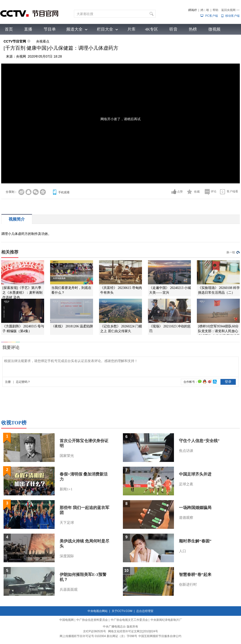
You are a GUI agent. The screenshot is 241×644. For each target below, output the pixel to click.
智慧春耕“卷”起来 (195, 575)
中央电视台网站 (98, 611)
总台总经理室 (145, 611)
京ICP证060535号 (94, 631)
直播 (28, 29)
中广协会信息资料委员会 (92, 620)
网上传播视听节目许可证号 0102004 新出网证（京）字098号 (98, 636)
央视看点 (43, 41)
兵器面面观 (69, 590)
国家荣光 (67, 456)
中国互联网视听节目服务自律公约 (160, 636)
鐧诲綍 (193, 10)
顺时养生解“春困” (195, 541)
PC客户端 (212, 16)
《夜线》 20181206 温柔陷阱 (72, 326)
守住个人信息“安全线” (199, 441)
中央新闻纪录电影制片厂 (166, 620)
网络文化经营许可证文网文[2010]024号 (133, 631)
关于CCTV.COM (122, 611)
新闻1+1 (66, 489)
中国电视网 (67, 620)
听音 (173, 29)
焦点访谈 (186, 451)
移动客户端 (232, 16)
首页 (9, 29)
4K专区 (152, 29)
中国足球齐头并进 (195, 474)
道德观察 (186, 518)
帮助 (215, 10)
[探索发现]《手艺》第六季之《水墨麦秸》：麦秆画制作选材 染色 (22, 293)
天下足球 (67, 523)
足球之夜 (186, 484)
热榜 (193, 29)
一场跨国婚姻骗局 (195, 508)
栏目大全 (105, 29)
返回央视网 (230, 10)
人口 (183, 551)
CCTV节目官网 (15, 41)
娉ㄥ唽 (205, 10)
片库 (131, 29)
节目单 (50, 29)
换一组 (231, 252)
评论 (214, 191)
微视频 (214, 29)
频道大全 (74, 29)
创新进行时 (188, 584)
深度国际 (67, 556)
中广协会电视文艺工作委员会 (129, 620)
